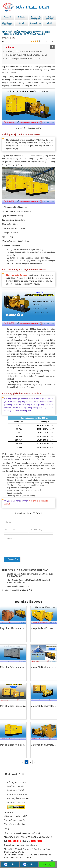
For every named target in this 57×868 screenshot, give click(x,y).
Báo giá (7, 828)
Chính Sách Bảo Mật (16, 802)
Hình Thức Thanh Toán (17, 794)
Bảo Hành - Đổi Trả (16, 790)
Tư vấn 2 (29, 864)
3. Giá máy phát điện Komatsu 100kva (24, 59)
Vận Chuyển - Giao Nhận (18, 798)
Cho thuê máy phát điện (15, 820)
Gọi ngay (47, 864)
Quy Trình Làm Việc (16, 786)
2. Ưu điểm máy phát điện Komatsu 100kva (26, 55)
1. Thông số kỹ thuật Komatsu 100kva (24, 51)
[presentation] (23, 551)
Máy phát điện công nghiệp (16, 816)
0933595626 (37, 841)
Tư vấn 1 (10, 864)
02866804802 (14, 841)
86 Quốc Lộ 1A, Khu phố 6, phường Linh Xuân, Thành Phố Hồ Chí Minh (28, 856)
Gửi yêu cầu (12, 560)
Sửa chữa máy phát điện (15, 824)
